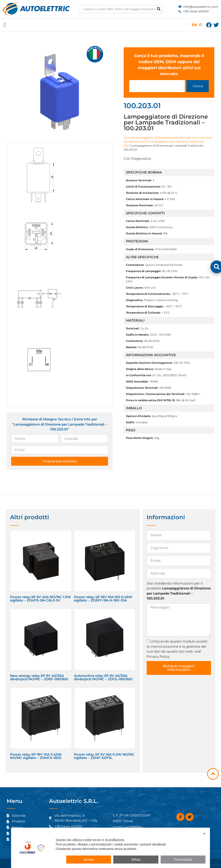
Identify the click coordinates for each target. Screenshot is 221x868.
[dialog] (111, 848)
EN (194, 25)
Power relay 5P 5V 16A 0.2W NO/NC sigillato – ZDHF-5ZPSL (104, 756)
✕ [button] (204, 834)
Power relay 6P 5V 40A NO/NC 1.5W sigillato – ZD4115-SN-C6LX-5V (40, 599)
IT (201, 25)
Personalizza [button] (183, 860)
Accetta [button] (89, 860)
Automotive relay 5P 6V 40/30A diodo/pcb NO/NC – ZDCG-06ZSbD (103, 677)
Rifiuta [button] (136, 860)
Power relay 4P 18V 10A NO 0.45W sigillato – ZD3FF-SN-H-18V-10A (103, 599)
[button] (5, 25)
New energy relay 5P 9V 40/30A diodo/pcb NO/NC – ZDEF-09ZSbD (39, 677)
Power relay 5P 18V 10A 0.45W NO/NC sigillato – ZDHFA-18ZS (36, 756)
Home (128, 137)
